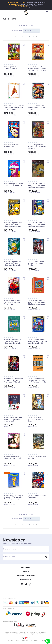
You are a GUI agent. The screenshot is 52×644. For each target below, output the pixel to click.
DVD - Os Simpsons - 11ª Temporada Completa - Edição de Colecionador (12, 263)
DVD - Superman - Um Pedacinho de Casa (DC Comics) (37, 108)
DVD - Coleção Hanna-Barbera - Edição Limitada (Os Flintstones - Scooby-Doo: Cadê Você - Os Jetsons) (37, 382)
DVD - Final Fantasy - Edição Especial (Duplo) (12, 457)
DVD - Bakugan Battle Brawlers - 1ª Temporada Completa (37, 147)
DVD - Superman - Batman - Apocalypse (38, 496)
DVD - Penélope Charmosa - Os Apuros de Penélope (13, 185)
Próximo (36, 36)
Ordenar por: (17, 31)
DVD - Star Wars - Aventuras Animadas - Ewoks (36, 419)
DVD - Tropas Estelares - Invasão (37, 457)
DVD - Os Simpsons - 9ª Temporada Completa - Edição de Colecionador (37, 185)
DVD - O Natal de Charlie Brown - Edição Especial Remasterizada (13, 419)
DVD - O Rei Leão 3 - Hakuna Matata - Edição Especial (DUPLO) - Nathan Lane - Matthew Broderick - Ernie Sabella (38, 70)
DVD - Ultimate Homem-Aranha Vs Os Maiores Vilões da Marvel (12, 302)
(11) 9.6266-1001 (48, 641)
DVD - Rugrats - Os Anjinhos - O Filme (10, 68)
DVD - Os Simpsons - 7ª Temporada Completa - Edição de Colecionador (37, 224)
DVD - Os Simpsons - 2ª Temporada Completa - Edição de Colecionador (12, 341)
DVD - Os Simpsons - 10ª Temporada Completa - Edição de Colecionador (13, 224)
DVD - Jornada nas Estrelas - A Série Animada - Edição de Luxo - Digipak (14, 108)
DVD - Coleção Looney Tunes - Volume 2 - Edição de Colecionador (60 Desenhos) (38, 342)
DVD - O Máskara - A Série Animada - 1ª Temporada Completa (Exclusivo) (13, 497)
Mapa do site (45, 634)
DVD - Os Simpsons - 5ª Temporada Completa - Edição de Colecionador (37, 302)
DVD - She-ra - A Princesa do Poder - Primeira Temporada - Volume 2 (13, 380)
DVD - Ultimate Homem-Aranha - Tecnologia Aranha (36, 263)
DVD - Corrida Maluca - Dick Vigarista (12, 146)
